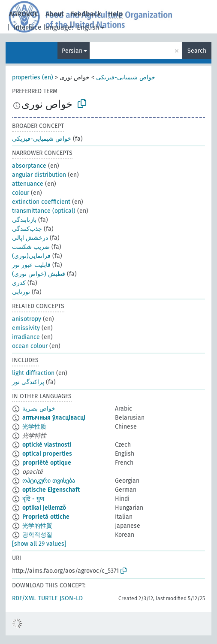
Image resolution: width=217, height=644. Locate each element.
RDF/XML (24, 598)
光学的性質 (37, 526)
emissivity (26, 328)
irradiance (26, 337)
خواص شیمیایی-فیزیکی (126, 77)
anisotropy (27, 319)
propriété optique (47, 463)
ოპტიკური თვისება (49, 481)
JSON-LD (71, 598)
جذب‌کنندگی (27, 229)
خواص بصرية (39, 409)
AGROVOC (24, 14)
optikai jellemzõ (44, 508)
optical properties (47, 454)
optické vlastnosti (47, 445)
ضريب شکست (31, 247)
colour (21, 193)
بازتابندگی (24, 220)
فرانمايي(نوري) (31, 256)
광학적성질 (37, 535)
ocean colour (30, 346)
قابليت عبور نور (31, 265)
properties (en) (33, 77)
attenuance (28, 184)
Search (197, 51)
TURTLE (48, 598)
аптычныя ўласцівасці (54, 418)
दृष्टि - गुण (33, 499)
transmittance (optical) (44, 211)
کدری (19, 283)
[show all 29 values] (39, 544)
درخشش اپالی (30, 238)
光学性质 (34, 427)
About (55, 14)
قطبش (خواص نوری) (39, 274)
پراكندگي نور (28, 382)
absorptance (29, 166)
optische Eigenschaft (51, 490)
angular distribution (39, 175)
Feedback (86, 14)
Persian (72, 51)
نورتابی (21, 292)
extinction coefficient (41, 202)
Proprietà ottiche (46, 517)
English (88, 27)
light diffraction (33, 373)
